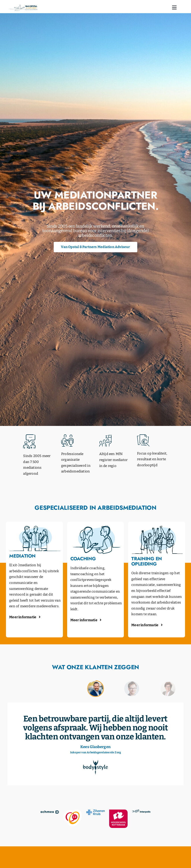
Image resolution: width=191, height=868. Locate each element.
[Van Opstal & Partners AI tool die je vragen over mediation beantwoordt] (95, 247)
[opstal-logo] (24, 6)
